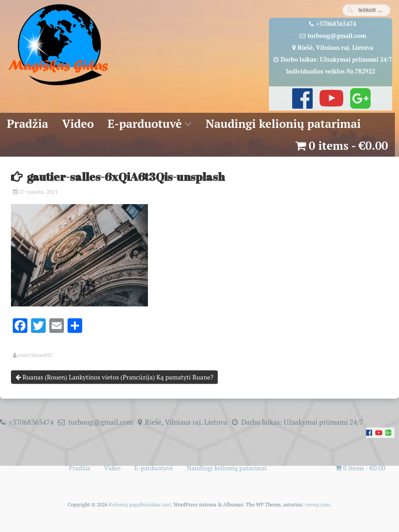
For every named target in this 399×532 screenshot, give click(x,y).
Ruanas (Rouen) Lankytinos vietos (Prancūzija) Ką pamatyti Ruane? (115, 377)
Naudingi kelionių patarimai (283, 124)
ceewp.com (318, 504)
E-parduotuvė (145, 124)
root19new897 (36, 355)
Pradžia (28, 124)
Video (78, 124)
